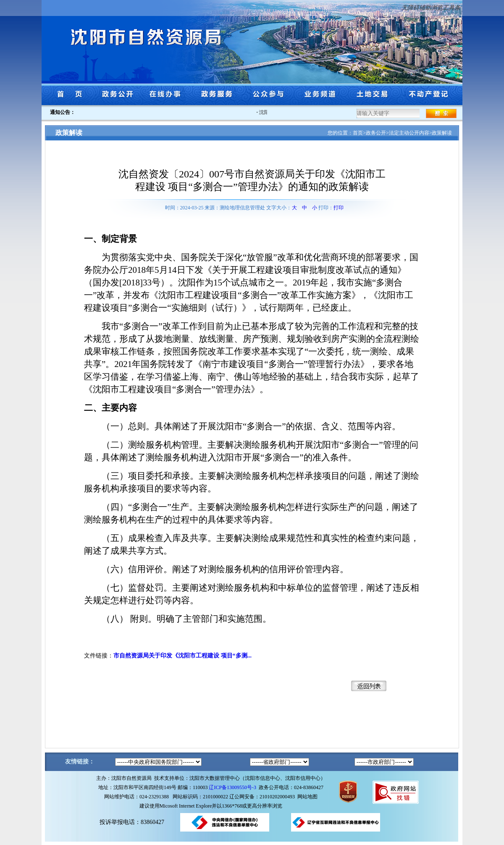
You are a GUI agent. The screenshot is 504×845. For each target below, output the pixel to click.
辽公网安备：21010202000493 (263, 797)
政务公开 (376, 133)
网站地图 (307, 797)
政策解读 (442, 133)
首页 (358, 133)
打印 (339, 208)
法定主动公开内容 (409, 133)
